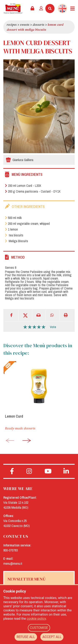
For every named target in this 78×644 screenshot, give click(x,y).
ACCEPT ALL (52, 637)
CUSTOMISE (39, 628)
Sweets (25, 24)
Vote (53, 327)
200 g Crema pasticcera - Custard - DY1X (33, 191)
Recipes (12, 24)
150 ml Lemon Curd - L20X (23, 186)
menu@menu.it (13, 563)
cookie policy (36, 619)
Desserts (38, 24)
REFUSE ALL (26, 637)
